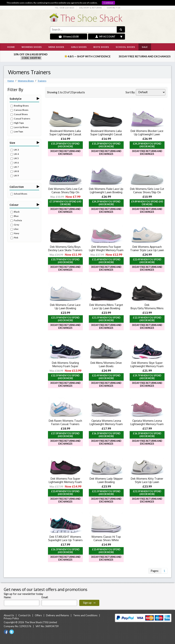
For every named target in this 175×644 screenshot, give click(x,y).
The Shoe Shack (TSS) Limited (41, 622)
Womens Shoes (26, 81)
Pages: (155, 571)
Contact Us (24, 615)
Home (11, 81)
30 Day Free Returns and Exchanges (145, 56)
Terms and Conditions (85, 615)
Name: (8, 597)
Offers (38, 615)
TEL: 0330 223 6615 (64, 8)
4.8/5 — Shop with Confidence (87, 56)
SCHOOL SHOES (125, 47)
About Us (9, 615)
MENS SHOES (56, 47)
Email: (45, 597)
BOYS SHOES (101, 47)
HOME (11, 47)
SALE (145, 47)
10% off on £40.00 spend (31, 54)
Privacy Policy (11, 618)
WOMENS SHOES (32, 47)
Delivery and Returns (58, 615)
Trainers (42, 81)
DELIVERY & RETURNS (90, 8)
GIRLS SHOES (79, 47)
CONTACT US (114, 8)
